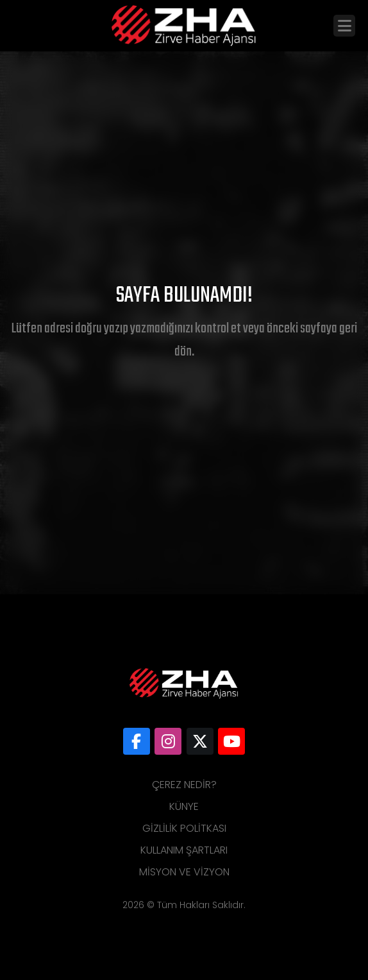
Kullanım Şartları (184, 850)
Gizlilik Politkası (184, 828)
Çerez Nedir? (184, 785)
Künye (184, 806)
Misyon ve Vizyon (184, 872)
